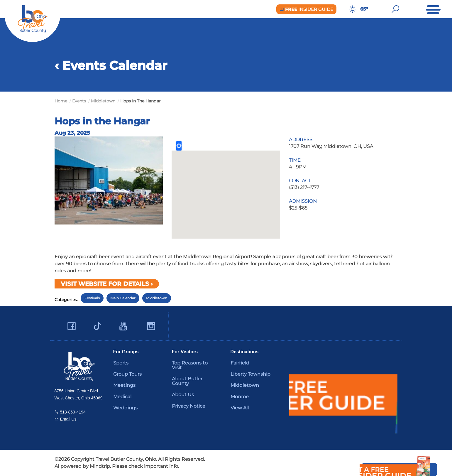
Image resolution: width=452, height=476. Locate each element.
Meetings (124, 385)
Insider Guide (306, 9)
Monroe (240, 397)
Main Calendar (123, 298)
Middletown (157, 298)
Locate (179, 146)
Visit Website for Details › (107, 284)
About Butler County (187, 381)
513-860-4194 (73, 412)
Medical (122, 397)
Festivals (92, 298)
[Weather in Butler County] (353, 9)
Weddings (125, 408)
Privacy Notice (189, 406)
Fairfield (240, 363)
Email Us (68, 419)
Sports (121, 363)
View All (240, 408)
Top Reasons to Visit (190, 365)
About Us (183, 395)
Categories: (66, 300)
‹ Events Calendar (111, 65)
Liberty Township (250, 374)
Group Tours (127, 374)
